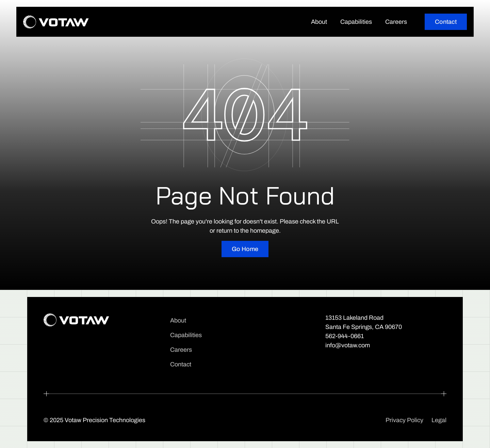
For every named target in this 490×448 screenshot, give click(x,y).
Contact (181, 364)
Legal (439, 420)
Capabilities (356, 22)
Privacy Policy (404, 420)
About (319, 22)
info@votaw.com (348, 345)
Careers (396, 22)
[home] (56, 22)
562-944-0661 (345, 336)
